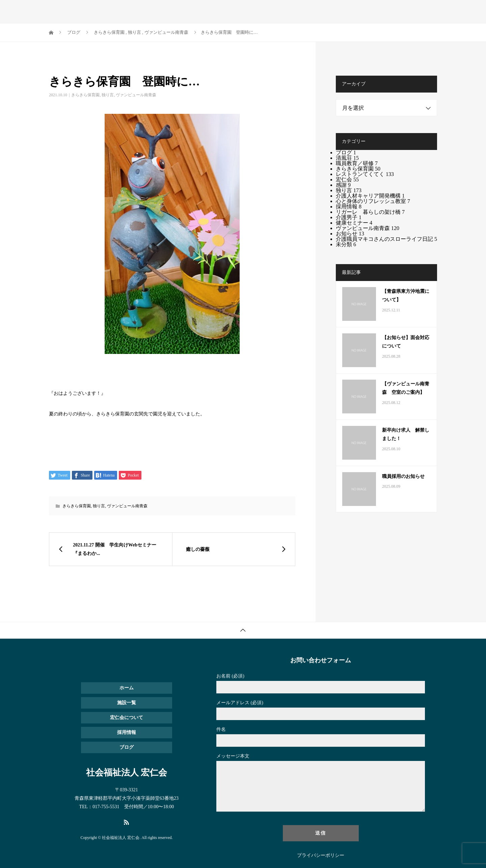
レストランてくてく (365, 174)
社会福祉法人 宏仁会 (90, 12)
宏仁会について (318, 12)
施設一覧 (250, 12)
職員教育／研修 (357, 163)
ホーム (222, 12)
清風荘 (347, 158)
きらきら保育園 (85, 95)
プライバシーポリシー (321, 856)
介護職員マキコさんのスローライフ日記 (386, 239)
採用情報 (280, 12)
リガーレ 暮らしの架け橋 (370, 212)
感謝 (343, 185)
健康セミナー (354, 223)
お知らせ (356, 12)
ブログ (384, 12)
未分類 (346, 244)
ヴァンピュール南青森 (136, 95)
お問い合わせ (417, 12)
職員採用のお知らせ (403, 476)
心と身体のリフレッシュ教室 (373, 201)
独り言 (108, 95)
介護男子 (349, 217)
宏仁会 (347, 180)
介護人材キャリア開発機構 (370, 196)
